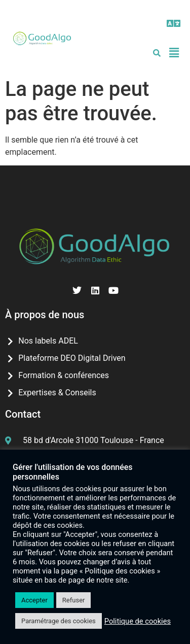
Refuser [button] (74, 600)
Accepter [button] (34, 600)
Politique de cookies (138, 621)
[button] (174, 23)
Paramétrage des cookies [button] (59, 621)
